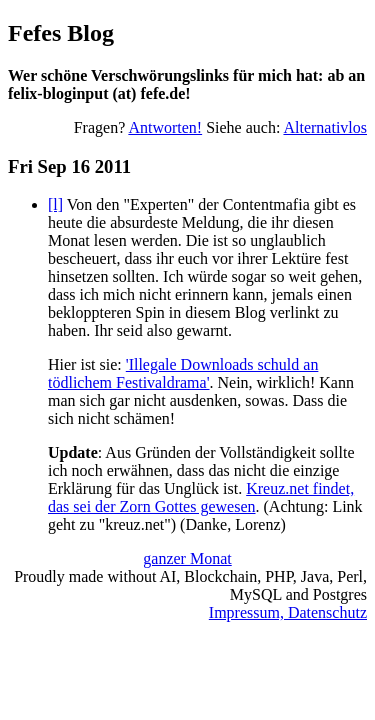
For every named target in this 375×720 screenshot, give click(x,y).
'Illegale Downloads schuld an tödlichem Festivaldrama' (183, 373)
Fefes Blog (61, 33)
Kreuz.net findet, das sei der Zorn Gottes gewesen (201, 497)
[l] (55, 204)
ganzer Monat (187, 558)
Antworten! (165, 127)
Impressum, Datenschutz (288, 612)
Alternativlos (325, 127)
